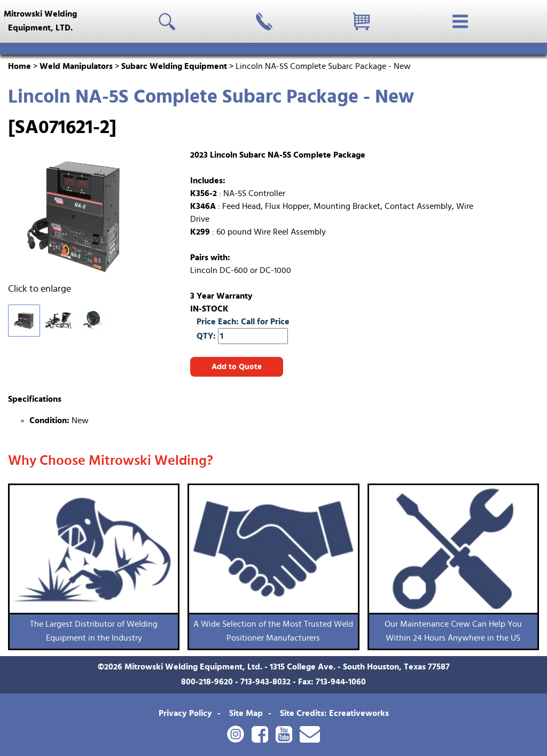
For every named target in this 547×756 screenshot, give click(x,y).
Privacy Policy (185, 713)
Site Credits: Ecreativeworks (334, 713)
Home (19, 66)
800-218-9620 (207, 682)
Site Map (246, 713)
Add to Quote (237, 367)
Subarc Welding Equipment (174, 66)
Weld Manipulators (76, 66)
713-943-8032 (265, 682)
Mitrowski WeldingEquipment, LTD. (40, 21)
